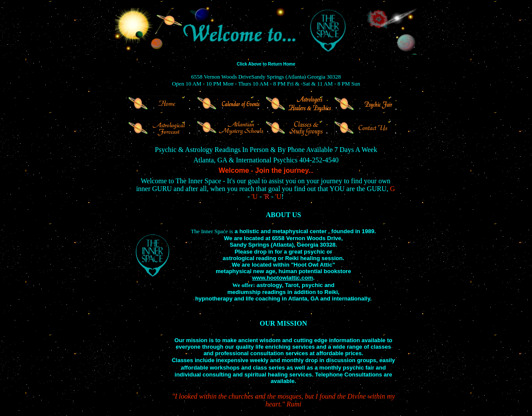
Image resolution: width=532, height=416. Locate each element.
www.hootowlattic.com (283, 278)
